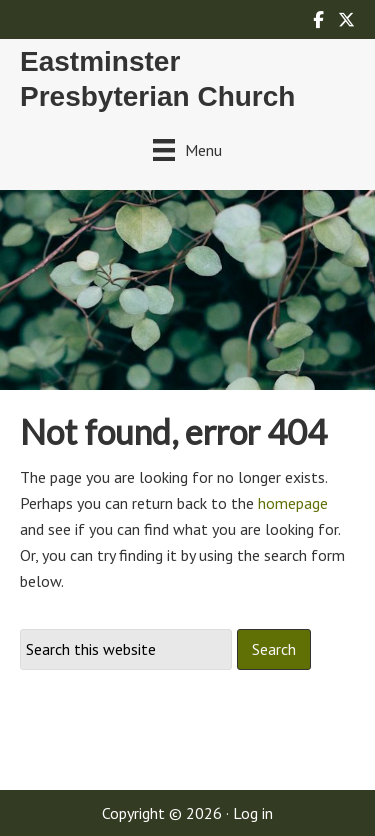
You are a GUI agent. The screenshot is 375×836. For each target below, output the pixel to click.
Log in (253, 813)
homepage (293, 503)
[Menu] (187, 149)
